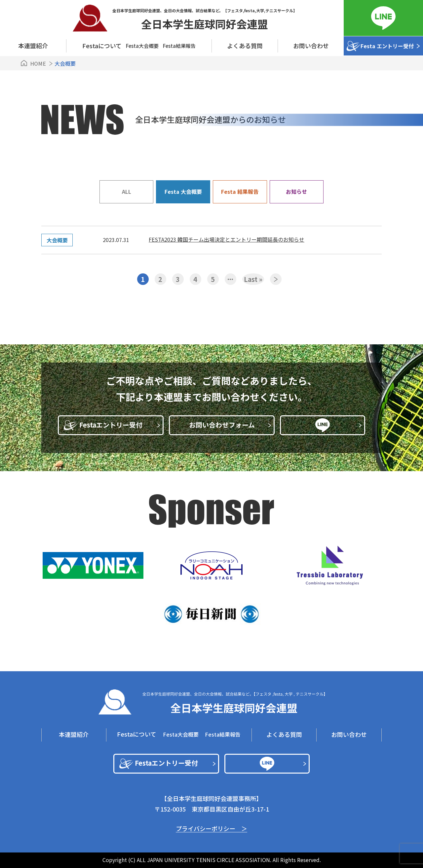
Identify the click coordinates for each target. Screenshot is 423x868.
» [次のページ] (276, 279)
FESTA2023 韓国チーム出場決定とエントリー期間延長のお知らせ (227, 239)
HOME (38, 63)
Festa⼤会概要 (142, 46)
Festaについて (137, 734)
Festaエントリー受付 (120, 425)
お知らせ (296, 191)
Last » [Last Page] (253, 279)
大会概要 (57, 240)
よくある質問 (245, 46)
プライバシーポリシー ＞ (211, 829)
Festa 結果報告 (240, 191)
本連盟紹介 (33, 46)
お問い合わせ (311, 46)
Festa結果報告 (179, 46)
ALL (127, 191)
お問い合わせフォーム (230, 425)
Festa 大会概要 (183, 191)
